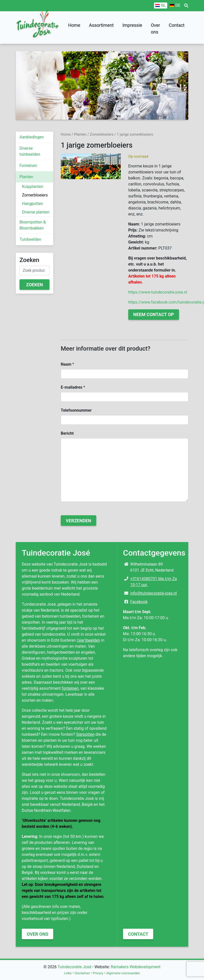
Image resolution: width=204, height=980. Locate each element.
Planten (26, 177)
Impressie (132, 25)
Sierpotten (85, 734)
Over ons (155, 29)
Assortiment (101, 25)
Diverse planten (36, 212)
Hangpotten (32, 204)
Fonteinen (28, 166)
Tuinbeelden (30, 239)
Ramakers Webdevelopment (136, 967)
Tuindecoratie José (74, 967)
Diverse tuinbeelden (30, 151)
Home (74, 25)
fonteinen (70, 688)
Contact (177, 25)
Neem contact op (154, 314)
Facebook (139, 602)
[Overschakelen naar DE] (175, 6)
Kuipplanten (33, 187)
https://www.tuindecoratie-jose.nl (158, 292)
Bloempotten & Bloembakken (33, 225)
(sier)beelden (88, 640)
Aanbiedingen (32, 137)
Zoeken (34, 285)
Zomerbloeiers (35, 195)
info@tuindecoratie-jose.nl (153, 593)
